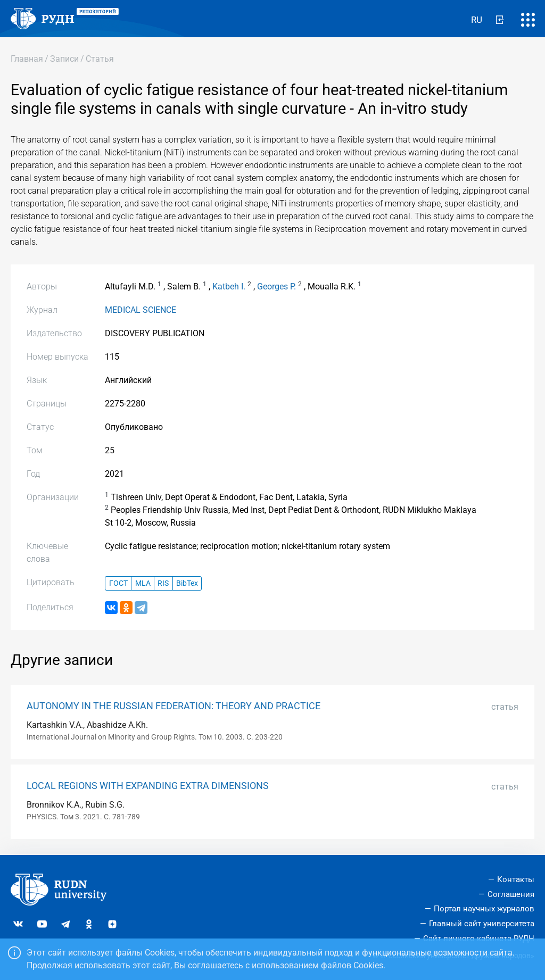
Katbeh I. (229, 286)
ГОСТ (118, 583)
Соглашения (511, 894)
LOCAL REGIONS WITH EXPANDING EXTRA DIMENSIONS (148, 786)
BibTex (187, 583)
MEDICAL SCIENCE (141, 310)
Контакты (516, 879)
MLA (143, 583)
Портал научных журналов (484, 909)
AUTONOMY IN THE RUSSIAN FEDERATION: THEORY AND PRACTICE (174, 706)
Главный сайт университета (482, 924)
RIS (163, 583)
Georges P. (276, 286)
